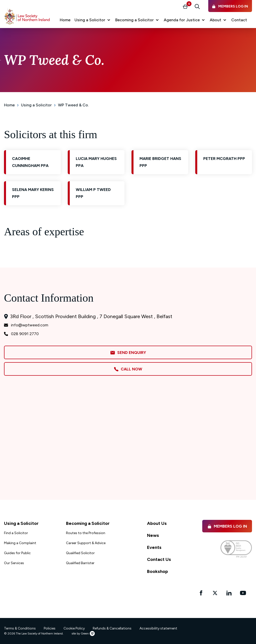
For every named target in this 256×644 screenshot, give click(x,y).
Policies (50, 628)
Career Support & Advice (86, 543)
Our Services (14, 563)
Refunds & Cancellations (112, 628)
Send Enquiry (128, 353)
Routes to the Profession (86, 533)
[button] (93, 20)
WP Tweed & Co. (73, 105)
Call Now (128, 369)
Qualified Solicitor (80, 553)
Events (154, 547)
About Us (157, 523)
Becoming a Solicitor (88, 523)
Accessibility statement (158, 628)
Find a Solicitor (16, 533)
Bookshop (157, 571)
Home (9, 105)
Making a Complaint (20, 543)
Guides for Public (17, 553)
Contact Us (159, 559)
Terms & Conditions (20, 628)
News (153, 535)
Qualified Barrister (80, 563)
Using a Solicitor (36, 105)
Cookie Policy (74, 628)
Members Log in (227, 526)
